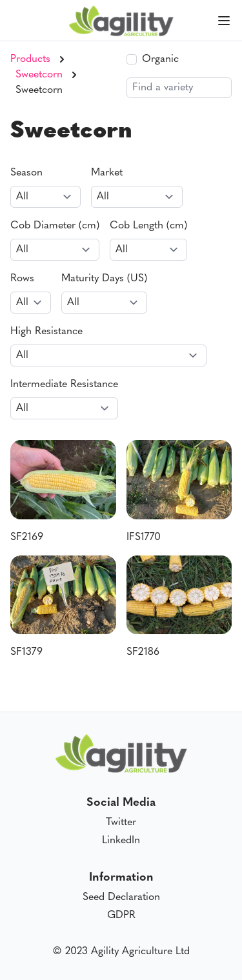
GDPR (121, 915)
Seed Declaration (121, 897)
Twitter (121, 823)
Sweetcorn (39, 75)
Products (30, 59)
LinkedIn (121, 841)
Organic (160, 59)
